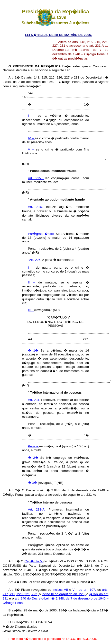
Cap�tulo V (34, 561)
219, (14, 594)
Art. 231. (35, 400)
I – (33, 116)
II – (33, 282)
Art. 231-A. (38, 509)
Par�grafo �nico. (42, 234)
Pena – (34, 446)
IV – (32, 138)
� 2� (34, 458)
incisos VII (61, 590)
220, (21, 594)
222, (35, 594)
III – (31, 310)
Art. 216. (37, 207)
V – (32, 149)
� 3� (33, 483)
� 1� (34, 350)
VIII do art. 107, (85, 590)
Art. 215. (36, 178)
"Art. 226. (35, 260)
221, (28, 594)
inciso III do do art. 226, (64, 594)
